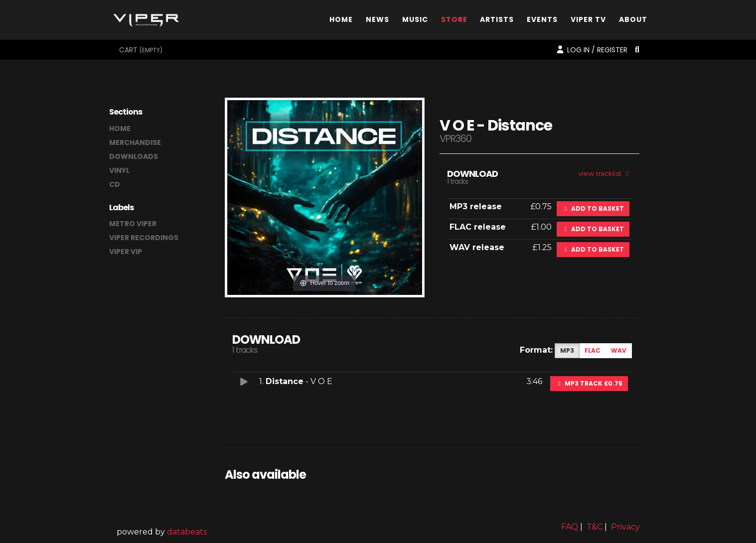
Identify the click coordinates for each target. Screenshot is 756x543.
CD (115, 184)
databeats (187, 532)
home (120, 129)
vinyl (119, 170)
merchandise (135, 142)
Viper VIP (126, 252)
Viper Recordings (144, 238)
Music (415, 22)
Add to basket (593, 208)
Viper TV (588, 22)
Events (542, 22)
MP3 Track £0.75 (589, 383)
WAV (619, 350)
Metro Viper (133, 224)
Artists (497, 22)
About (633, 22)
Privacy (625, 527)
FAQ (570, 527)
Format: (536, 350)
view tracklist (605, 173)
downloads (134, 156)
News (378, 22)
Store (454, 22)
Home (341, 22)
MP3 (567, 350)
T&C (595, 527)
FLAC (593, 350)
